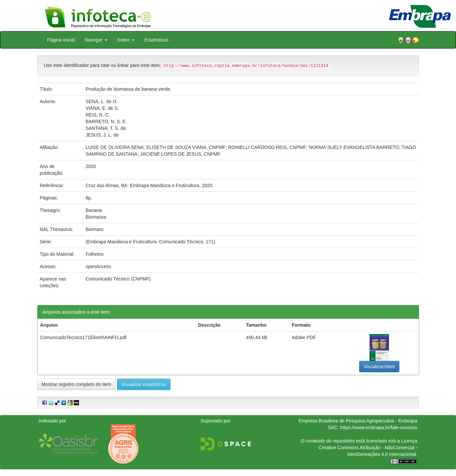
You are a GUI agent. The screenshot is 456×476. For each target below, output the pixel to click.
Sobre (126, 40)
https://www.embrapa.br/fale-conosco (379, 427)
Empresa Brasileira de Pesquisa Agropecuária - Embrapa (358, 421)
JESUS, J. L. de (102, 135)
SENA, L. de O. (102, 101)
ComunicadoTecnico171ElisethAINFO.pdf (83, 337)
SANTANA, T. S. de (106, 128)
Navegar (96, 40)
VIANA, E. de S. (102, 108)
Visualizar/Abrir (379, 367)
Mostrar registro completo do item (77, 384)
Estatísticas (156, 40)
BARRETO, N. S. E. (106, 122)
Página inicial (61, 40)
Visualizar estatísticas (144, 384)
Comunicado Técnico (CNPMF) (118, 279)
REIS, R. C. (97, 115)
